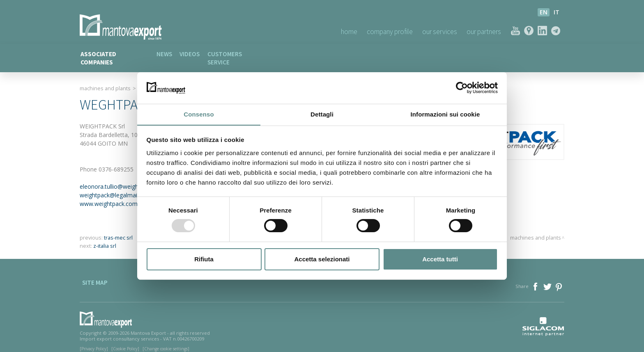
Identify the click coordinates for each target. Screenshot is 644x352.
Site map (92, 280)
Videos (194, 54)
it (557, 12)
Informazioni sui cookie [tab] (445, 114)
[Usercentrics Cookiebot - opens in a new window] (462, 88)
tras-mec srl (118, 230)
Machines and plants (105, 80)
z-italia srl (105, 238)
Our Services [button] (433, 31)
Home (335, 31)
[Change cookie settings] (166, 341)
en (544, 12)
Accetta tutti (440, 259)
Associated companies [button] (114, 54)
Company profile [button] (379, 31)
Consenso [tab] (199, 114)
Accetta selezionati (322, 259)
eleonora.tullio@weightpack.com (123, 179)
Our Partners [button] (481, 31)
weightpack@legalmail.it (111, 187)
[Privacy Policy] (94, 341)
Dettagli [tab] (322, 114)
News (166, 54)
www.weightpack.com (109, 196)
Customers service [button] (243, 54)
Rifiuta (204, 259)
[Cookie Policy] (125, 341)
